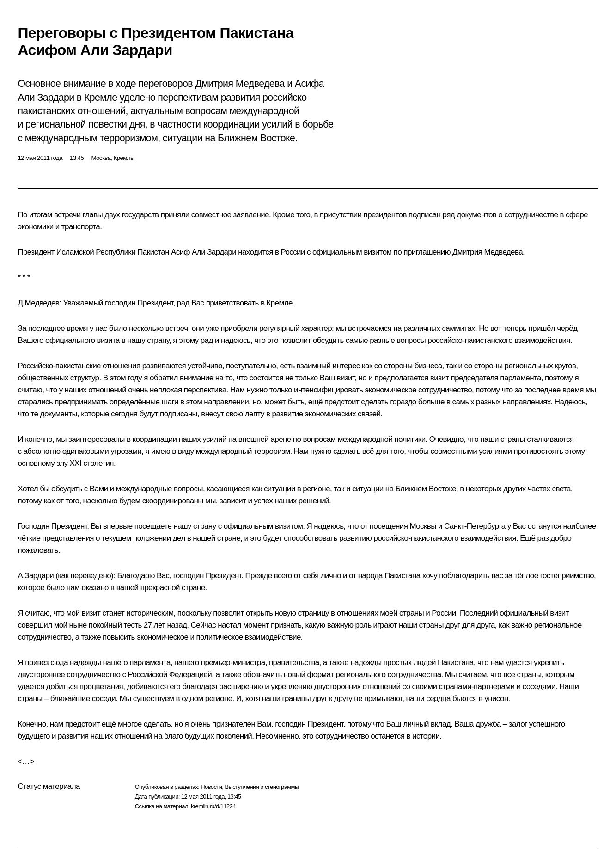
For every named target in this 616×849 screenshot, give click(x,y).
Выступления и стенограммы (262, 787)
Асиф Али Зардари (204, 252)
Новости (211, 787)
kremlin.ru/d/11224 (213, 806)
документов (476, 215)
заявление (251, 215)
